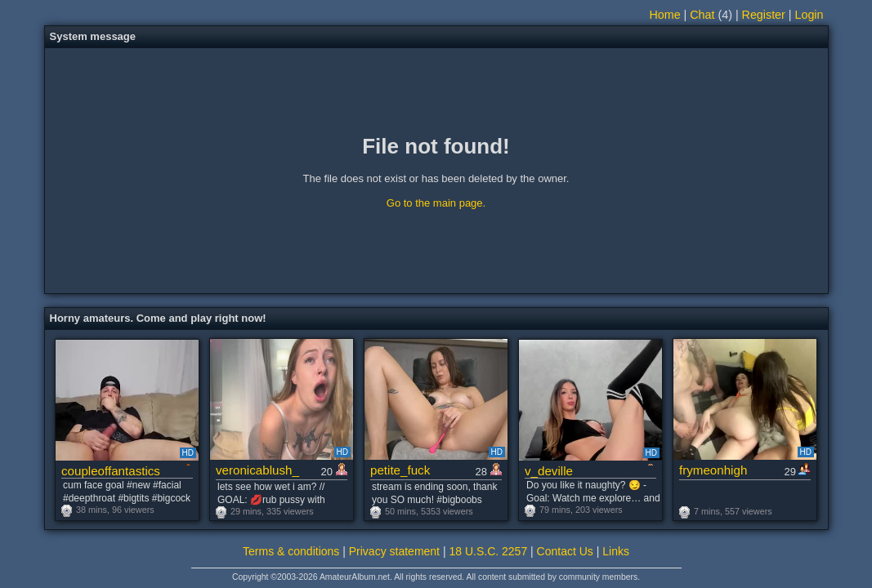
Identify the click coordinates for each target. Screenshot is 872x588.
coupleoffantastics (111, 471)
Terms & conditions (291, 551)
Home (664, 15)
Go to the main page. (436, 203)
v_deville (549, 471)
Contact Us (565, 551)
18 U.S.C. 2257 (488, 551)
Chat (702, 15)
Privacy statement (394, 551)
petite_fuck (400, 470)
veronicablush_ (257, 470)
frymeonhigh (713, 470)
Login (809, 15)
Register (764, 15)
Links (616, 551)
